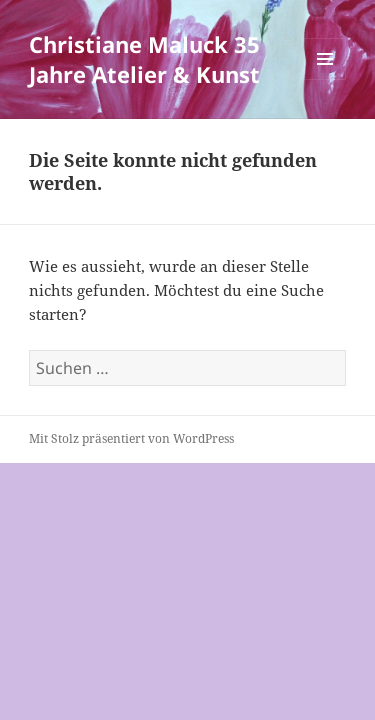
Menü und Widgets (325, 79)
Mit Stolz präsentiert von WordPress (131, 438)
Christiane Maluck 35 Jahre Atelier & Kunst (144, 59)
